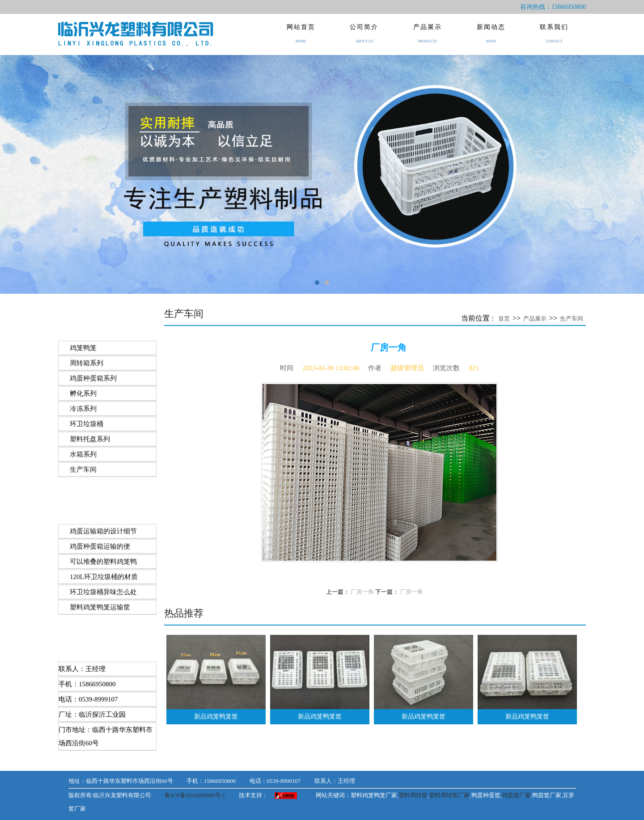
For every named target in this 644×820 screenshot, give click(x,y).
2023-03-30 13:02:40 (331, 368)
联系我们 (554, 39)
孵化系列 (83, 393)
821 (474, 368)
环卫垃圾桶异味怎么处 (103, 592)
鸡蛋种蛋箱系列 (93, 378)
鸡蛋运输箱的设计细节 (103, 531)
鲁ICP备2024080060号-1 (195, 795)
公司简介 (364, 39)
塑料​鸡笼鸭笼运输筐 (100, 607)
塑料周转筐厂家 (449, 795)
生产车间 (83, 469)
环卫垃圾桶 (87, 424)
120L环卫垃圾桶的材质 (104, 577)
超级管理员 (407, 368)
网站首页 (301, 39)
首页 (504, 319)
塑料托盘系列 (90, 439)
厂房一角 (362, 592)
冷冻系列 (83, 409)
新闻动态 (491, 39)
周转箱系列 (87, 363)
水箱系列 (83, 454)
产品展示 (428, 39)
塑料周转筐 (413, 795)
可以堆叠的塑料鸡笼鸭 (103, 562)
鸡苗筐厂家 (516, 795)
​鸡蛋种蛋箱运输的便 (100, 546)
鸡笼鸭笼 (83, 348)
